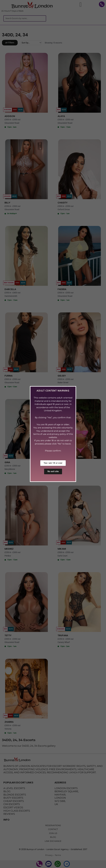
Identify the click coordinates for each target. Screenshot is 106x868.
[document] (53, 434)
